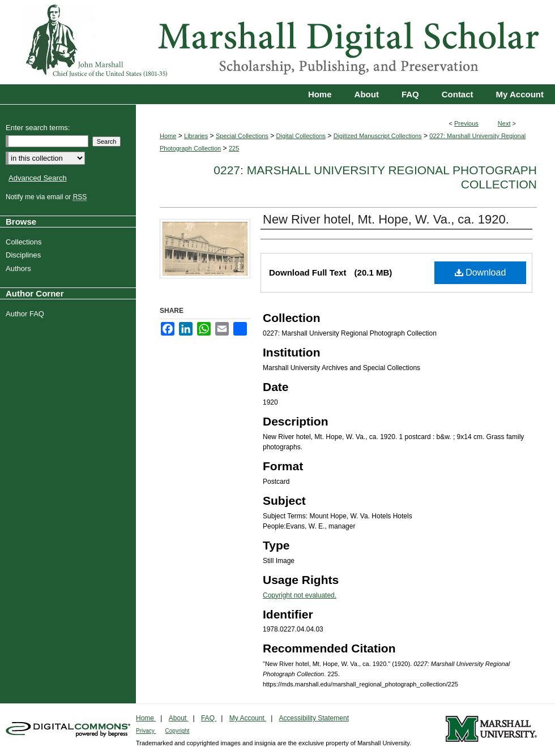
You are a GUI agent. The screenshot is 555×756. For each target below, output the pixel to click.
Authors (20, 269)
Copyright (178, 731)
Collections (25, 242)
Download (481, 272)
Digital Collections (301, 136)
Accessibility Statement (314, 718)
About (179, 718)
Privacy (146, 731)
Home (168, 136)
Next (504, 123)
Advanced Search (38, 178)
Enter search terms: (38, 128)
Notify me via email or (48, 197)
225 (234, 148)
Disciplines (25, 255)
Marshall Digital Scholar (277, 42)
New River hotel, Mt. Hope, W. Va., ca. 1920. (386, 219)
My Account (248, 718)
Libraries (196, 136)
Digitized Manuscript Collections (378, 136)
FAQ (209, 718)
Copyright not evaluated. (300, 595)
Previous (466, 123)
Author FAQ (26, 314)
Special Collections (242, 136)
